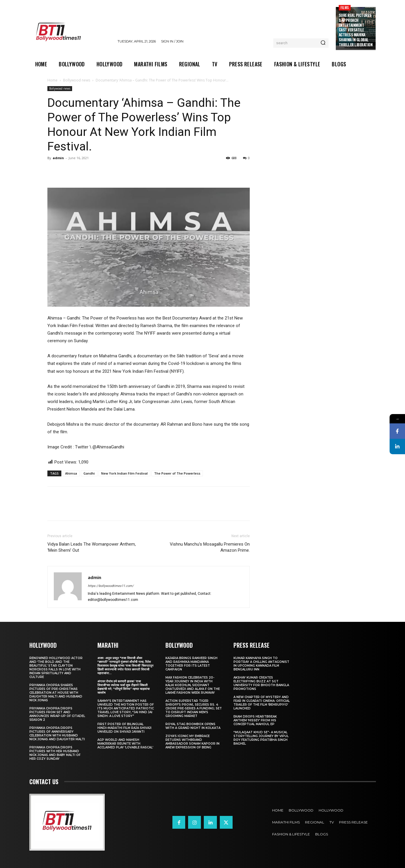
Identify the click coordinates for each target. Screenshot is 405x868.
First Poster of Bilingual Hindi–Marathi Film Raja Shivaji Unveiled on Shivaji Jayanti (124, 728)
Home (52, 80)
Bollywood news (77, 80)
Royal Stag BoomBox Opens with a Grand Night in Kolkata (193, 726)
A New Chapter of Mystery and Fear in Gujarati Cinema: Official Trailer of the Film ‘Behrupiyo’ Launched (262, 703)
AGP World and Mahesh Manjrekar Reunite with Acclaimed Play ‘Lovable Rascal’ (125, 744)
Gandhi (89, 473)
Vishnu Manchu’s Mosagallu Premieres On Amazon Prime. (210, 547)
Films (345, 7)
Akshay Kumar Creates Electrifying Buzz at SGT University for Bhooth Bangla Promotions (261, 683)
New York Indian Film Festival (124, 473)
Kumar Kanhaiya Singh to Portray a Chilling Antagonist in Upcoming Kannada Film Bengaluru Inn (261, 664)
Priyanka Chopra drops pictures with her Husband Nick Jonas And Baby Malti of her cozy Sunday (55, 753)
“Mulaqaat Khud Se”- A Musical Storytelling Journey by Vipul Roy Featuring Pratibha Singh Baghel (261, 738)
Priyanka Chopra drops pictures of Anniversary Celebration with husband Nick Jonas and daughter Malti (57, 734)
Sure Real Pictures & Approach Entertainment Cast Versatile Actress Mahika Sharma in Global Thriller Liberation (356, 30)
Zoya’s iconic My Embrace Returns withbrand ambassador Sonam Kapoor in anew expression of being (192, 742)
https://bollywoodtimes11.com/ (111, 586)
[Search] (323, 43)
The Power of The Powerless (177, 473)
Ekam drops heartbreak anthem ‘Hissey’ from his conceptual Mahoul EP (255, 720)
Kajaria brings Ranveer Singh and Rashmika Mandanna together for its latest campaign (191, 664)
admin (58, 158)
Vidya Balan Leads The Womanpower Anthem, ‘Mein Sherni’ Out (92, 547)
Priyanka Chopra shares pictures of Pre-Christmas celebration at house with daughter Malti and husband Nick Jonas (56, 693)
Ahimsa (71, 473)
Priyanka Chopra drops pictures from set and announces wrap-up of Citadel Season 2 (57, 714)
